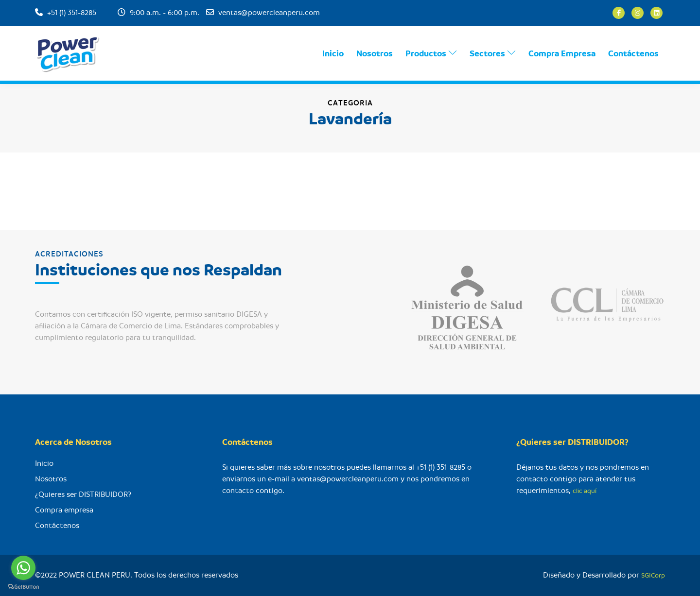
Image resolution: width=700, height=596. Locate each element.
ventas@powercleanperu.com (269, 13)
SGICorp (653, 575)
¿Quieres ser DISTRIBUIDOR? (83, 494)
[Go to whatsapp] (23, 568)
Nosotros (375, 54)
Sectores (493, 53)
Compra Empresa (562, 54)
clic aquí (585, 491)
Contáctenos (633, 54)
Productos (431, 53)
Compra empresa (64, 510)
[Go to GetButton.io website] (23, 586)
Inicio (333, 54)
